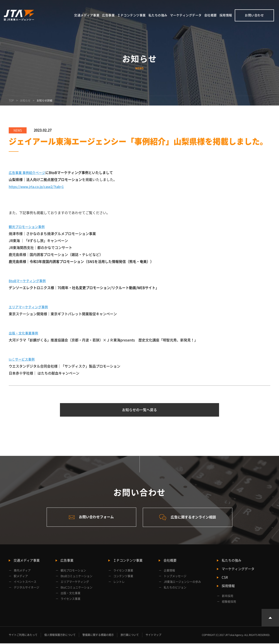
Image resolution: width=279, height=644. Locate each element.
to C (23, 359)
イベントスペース (25, 582)
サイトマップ (153, 635)
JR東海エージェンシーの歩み (182, 582)
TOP (11, 101)
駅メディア (21, 577)
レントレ (119, 582)
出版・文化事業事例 (24, 333)
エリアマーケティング (75, 582)
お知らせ (25, 101)
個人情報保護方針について (60, 635)
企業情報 (169, 571)
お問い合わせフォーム (90, 518)
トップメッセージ (175, 577)
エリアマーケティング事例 (30, 307)
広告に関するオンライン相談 (189, 518)
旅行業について (130, 635)
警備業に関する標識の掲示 (98, 635)
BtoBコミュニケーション (77, 577)
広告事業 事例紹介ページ (28, 173)
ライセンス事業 (71, 599)
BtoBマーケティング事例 (29, 281)
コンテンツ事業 (123, 577)
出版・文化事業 (71, 594)
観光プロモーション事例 (28, 227)
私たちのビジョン (175, 588)
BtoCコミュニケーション (77, 588)
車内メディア (22, 571)
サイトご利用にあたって (23, 635)
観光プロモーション (73, 571)
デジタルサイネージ (26, 588)
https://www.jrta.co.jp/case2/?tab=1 (39, 187)
